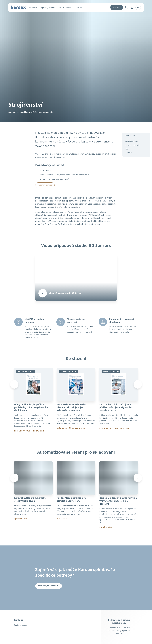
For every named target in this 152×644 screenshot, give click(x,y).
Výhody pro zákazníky (132, 145)
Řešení (127, 149)
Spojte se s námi (21, 625)
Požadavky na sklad (131, 141)
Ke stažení (128, 153)
